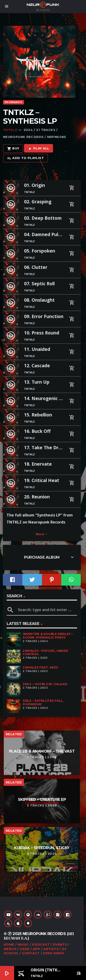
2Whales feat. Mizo (40, 667)
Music (23, 944)
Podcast (41, 944)
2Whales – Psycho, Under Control (45, 653)
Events (60, 944)
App (36, 949)
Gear (25, 949)
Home (9, 944)
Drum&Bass (13, 102)
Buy (13, 149)
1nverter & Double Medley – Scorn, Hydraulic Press (48, 636)
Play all (39, 149)
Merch (10, 949)
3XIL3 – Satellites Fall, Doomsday (43, 702)
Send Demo (54, 953)
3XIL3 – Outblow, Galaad (45, 684)
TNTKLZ (10, 130)
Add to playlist (25, 158)
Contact (31, 953)
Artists (51, 949)
